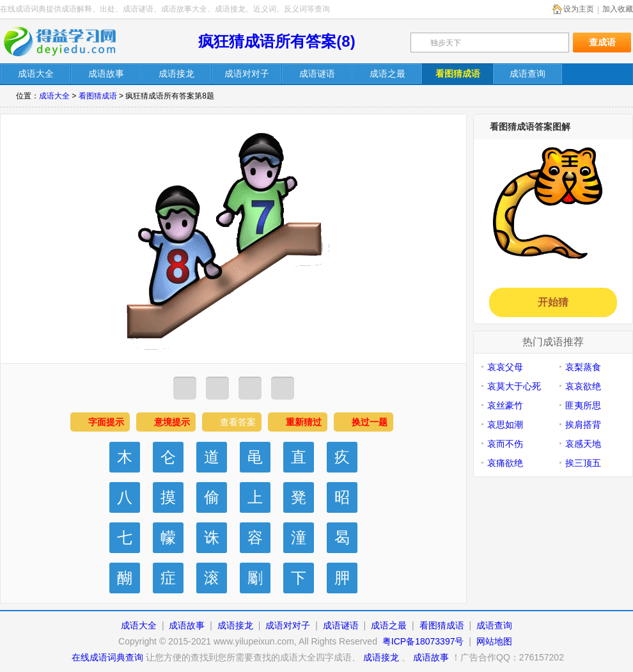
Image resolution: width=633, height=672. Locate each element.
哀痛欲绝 (505, 463)
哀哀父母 (505, 367)
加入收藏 (618, 9)
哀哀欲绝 (583, 386)
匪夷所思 (583, 405)
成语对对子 (288, 625)
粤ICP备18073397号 (425, 641)
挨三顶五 (583, 463)
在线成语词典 (68, 42)
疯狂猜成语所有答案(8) (277, 41)
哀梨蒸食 (583, 367)
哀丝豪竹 (505, 405)
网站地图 (494, 641)
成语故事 (187, 625)
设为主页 (579, 9)
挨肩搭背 (583, 425)
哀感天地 (583, 444)
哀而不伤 (505, 444)
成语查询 (494, 625)
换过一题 (370, 422)
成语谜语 (341, 625)
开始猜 (553, 302)
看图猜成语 (98, 96)
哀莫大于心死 (514, 386)
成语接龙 (235, 625)
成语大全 (54, 96)
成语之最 (389, 625)
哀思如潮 (505, 425)
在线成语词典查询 (107, 657)
